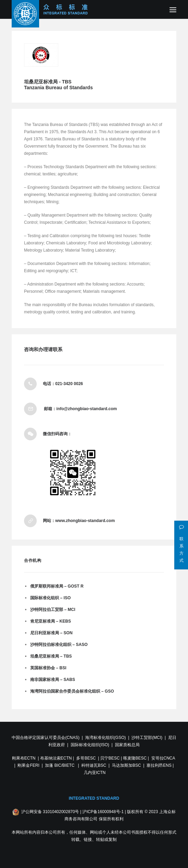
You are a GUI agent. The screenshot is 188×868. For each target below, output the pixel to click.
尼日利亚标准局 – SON (51, 633)
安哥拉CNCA (163, 758)
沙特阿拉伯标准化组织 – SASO (59, 645)
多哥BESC (86, 758)
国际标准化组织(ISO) (90, 745)
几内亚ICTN (95, 773)
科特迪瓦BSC (94, 765)
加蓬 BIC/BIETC (60, 765)
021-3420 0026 (69, 384)
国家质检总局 (127, 745)
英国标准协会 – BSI (48, 668)
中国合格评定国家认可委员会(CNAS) (45, 738)
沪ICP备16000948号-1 (103, 812)
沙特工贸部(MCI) (147, 738)
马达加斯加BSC (126, 765)
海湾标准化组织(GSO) (105, 738)
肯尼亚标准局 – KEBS (51, 621)
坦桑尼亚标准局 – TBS (51, 656)
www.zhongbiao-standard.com (85, 521)
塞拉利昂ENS (159, 765)
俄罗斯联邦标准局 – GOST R (57, 586)
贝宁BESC (110, 758)
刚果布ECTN (24, 758)
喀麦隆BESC (135, 758)
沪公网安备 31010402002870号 (50, 812)
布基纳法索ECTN (56, 758)
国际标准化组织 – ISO (50, 598)
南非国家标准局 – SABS (53, 680)
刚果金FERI (28, 765)
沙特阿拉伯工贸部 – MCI (53, 610)
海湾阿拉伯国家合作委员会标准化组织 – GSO (72, 691)
